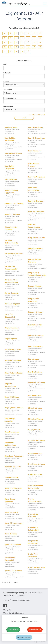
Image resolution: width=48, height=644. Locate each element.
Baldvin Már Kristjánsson (14, 171)
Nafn (5, 65)
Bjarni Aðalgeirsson (37, 130)
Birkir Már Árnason (14, 435)
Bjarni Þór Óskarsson (37, 216)
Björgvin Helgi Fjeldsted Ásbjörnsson (37, 277)
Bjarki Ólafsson (14, 537)
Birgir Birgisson (14, 342)
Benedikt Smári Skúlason (14, 232)
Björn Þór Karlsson (37, 375)
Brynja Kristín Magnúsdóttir (37, 545)
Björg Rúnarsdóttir (37, 252)
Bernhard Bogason (14, 307)
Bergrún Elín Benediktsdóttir (14, 271)
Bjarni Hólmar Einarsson (37, 168)
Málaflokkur (8, 106)
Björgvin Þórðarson (37, 316)
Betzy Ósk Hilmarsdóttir (14, 319)
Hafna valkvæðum (35, 630)
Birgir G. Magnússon (14, 353)
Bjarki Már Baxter (14, 516)
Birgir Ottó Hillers (14, 400)
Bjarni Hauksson (37, 155)
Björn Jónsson (37, 363)
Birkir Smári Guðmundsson (14, 447)
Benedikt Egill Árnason (14, 207)
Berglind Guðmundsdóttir (14, 245)
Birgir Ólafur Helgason (14, 376)
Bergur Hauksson (14, 296)
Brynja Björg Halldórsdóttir (37, 532)
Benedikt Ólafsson (14, 218)
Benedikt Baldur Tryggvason (14, 195)
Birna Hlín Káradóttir (14, 470)
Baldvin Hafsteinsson (14, 158)
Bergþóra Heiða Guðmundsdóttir (14, 284)
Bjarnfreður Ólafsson (14, 574)
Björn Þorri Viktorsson (37, 387)
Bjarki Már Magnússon (14, 526)
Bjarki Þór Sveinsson (14, 549)
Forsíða (4, 582)
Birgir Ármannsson (14, 331)
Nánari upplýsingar (24, 637)
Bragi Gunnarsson (37, 456)
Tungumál (8, 90)
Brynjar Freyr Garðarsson (37, 559)
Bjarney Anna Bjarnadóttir (14, 562)
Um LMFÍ (7, 610)
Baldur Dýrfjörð (14, 130)
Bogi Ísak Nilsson (37, 400)
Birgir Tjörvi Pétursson (14, 411)
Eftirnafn (7, 73)
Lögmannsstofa (10, 98)
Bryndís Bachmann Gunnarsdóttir (37, 490)
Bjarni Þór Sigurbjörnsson (37, 229)
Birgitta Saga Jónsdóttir (14, 423)
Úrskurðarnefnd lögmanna (14, 613)
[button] (45, 3)
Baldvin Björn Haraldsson (14, 144)
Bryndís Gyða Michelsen (37, 519)
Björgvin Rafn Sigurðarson (37, 303)
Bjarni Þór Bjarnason (37, 204)
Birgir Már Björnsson (14, 364)
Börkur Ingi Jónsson (37, 422)
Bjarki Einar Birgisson (14, 491)
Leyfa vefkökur (13, 630)
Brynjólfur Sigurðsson (37, 571)
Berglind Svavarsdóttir (14, 258)
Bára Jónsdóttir (14, 183)
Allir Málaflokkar (37, 115)
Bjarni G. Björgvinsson (37, 142)
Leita (24, 118)
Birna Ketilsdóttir (14, 481)
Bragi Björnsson (37, 433)
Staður (6, 81)
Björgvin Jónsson (37, 290)
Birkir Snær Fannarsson (14, 459)
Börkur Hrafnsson (37, 411)
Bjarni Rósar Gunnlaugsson (37, 192)
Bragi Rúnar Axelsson (37, 467)
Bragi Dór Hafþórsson (37, 445)
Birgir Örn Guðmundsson (14, 388)
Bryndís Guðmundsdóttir (37, 504)
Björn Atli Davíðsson (37, 339)
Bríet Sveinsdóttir (37, 478)
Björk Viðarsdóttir (37, 328)
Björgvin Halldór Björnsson (37, 264)
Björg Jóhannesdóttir (37, 241)
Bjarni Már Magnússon (37, 180)
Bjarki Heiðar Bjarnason (14, 503)
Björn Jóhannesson (37, 351)
